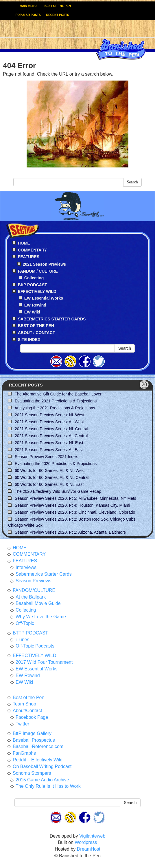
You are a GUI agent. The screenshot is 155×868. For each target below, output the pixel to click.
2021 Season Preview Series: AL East (49, 450)
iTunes (22, 640)
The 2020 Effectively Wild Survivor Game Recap (58, 491)
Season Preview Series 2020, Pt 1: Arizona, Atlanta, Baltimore (70, 532)
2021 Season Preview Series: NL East (49, 443)
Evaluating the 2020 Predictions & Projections (56, 464)
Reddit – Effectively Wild (38, 760)
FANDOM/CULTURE (34, 590)
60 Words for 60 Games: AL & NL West (50, 471)
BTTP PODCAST (30, 633)
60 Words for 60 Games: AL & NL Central (52, 477)
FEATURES (25, 561)
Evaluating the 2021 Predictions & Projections (56, 401)
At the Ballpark (31, 597)
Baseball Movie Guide (38, 603)
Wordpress (86, 842)
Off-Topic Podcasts (35, 646)
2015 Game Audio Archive (42, 780)
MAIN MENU (28, 6)
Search (132, 182)
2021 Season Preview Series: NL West (49, 415)
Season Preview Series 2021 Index (46, 457)
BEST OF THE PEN (58, 6)
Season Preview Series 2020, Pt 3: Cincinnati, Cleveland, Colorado (75, 512)
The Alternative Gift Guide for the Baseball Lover (58, 394)
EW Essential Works (44, 298)
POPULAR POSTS (28, 15)
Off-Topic (25, 623)
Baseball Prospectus (34, 740)
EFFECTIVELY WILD (35, 655)
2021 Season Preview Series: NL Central (51, 429)
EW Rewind (35, 305)
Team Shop (24, 704)
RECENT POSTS (58, 15)
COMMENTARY (29, 554)
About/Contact (27, 711)
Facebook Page (32, 717)
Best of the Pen (28, 697)
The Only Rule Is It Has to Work (48, 786)
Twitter (22, 724)
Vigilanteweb (92, 836)
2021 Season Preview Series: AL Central (51, 436)
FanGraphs (24, 753)
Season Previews (34, 581)
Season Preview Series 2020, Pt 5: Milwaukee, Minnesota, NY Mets (75, 498)
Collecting (34, 278)
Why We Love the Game (41, 617)
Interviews (26, 567)
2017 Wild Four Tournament (44, 662)
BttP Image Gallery (32, 733)
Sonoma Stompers (32, 773)
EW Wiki (32, 312)
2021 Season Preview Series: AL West (49, 422)
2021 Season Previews (44, 264)
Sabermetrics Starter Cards (44, 574)
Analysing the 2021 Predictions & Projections (55, 408)
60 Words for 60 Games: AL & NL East (49, 484)
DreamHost (89, 849)
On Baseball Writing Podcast (42, 766)
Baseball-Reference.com (38, 746)
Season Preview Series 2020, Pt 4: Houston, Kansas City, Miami (72, 505)
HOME (20, 548)
